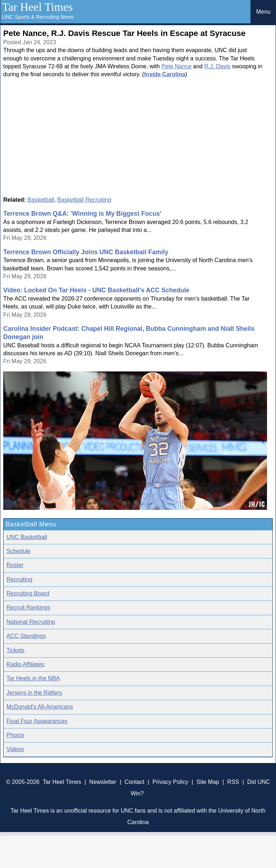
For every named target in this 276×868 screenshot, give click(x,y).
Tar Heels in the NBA (33, 678)
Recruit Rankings (28, 607)
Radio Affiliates (26, 664)
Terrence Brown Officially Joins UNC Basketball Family (86, 252)
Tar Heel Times (38, 7)
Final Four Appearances (37, 721)
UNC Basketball (27, 537)
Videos (15, 749)
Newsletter (103, 782)
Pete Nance (176, 66)
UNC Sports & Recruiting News (38, 17)
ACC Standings (26, 636)
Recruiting (19, 579)
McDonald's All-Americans (40, 707)
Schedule (19, 551)
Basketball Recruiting (84, 200)
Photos (15, 735)
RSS (233, 782)
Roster (15, 565)
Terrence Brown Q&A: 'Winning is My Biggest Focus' (82, 214)
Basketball (41, 200)
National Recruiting (31, 622)
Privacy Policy (170, 782)
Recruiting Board (28, 593)
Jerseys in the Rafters (34, 693)
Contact (135, 782)
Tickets (15, 650)
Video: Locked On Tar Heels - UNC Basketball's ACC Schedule (96, 290)
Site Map (208, 782)
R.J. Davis (217, 66)
